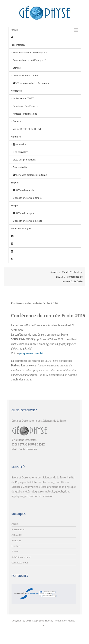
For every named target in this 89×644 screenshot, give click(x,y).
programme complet (31, 353)
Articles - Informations (25, 114)
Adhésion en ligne (21, 228)
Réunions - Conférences (25, 106)
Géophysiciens (31, 487)
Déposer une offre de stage (28, 221)
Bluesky (49, 621)
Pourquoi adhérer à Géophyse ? (30, 52)
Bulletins (18, 121)
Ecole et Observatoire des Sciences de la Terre (39, 477)
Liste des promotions (24, 160)
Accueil (55, 272)
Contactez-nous (28, 449)
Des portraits (20, 167)
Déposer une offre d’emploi (28, 198)
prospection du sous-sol (38, 496)
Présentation (18, 45)
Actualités (16, 91)
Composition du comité (25, 75)
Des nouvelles (20, 152)
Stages (15, 205)
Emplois (15, 182)
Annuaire (16, 137)
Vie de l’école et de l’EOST (27, 129)
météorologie (31, 492)
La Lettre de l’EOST (23, 98)
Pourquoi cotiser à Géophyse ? (29, 60)
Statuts (17, 68)
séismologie (47, 492)
